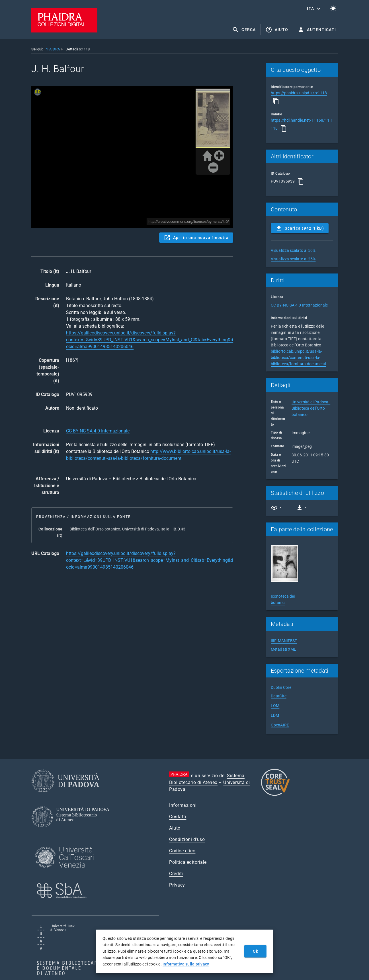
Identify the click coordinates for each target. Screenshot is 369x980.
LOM (275, 706)
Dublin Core (281, 687)
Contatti (178, 817)
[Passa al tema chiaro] (333, 9)
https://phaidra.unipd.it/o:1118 (299, 93)
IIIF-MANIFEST (284, 641)
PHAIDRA (52, 49)
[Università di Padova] (65, 796)
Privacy (177, 885)
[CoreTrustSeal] (275, 795)
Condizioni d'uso (187, 839)
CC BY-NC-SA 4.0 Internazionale (98, 431)
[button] (314, 9)
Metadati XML (283, 649)
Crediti (176, 874)
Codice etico (182, 851)
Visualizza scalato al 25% (293, 259)
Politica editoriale (188, 862)
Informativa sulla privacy (186, 964)
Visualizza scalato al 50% (293, 250)
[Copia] (276, 101)
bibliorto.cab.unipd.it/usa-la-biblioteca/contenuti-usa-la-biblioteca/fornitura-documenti (298, 358)
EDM (275, 715)
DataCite (279, 696)
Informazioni (183, 805)
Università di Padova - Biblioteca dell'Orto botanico (311, 408)
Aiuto (175, 828)
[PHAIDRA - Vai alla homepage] (64, 31)
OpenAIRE (280, 725)
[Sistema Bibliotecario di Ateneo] (72, 832)
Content (132, 157)
